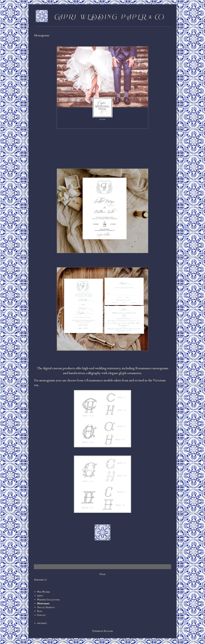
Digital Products (46, 607)
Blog (40, 611)
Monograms (43, 603)
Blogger (108, 631)
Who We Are (43, 592)
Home (102, 574)
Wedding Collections (48, 600)
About (40, 596)
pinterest (42, 623)
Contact (41, 615)
